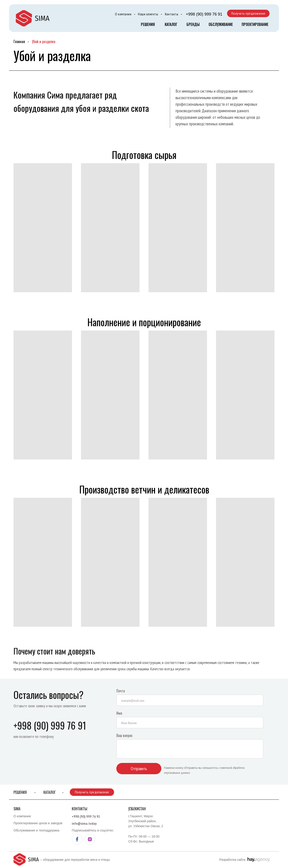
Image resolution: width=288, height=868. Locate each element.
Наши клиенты (148, 14)
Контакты (172, 14)
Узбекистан (137, 809)
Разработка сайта (232, 860)
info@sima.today (84, 823)
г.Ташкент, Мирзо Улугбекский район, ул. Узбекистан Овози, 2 (146, 821)
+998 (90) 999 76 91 (204, 14)
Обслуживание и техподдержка (36, 830)
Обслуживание (221, 24)
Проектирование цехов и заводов (38, 823)
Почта (121, 691)
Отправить (139, 769)
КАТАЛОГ (171, 24)
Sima (17, 809)
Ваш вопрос (124, 735)
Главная (19, 41)
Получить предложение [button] (248, 13)
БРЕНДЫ (193, 24)
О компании (123, 14)
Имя (119, 713)
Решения (148, 24)
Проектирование (255, 24)
